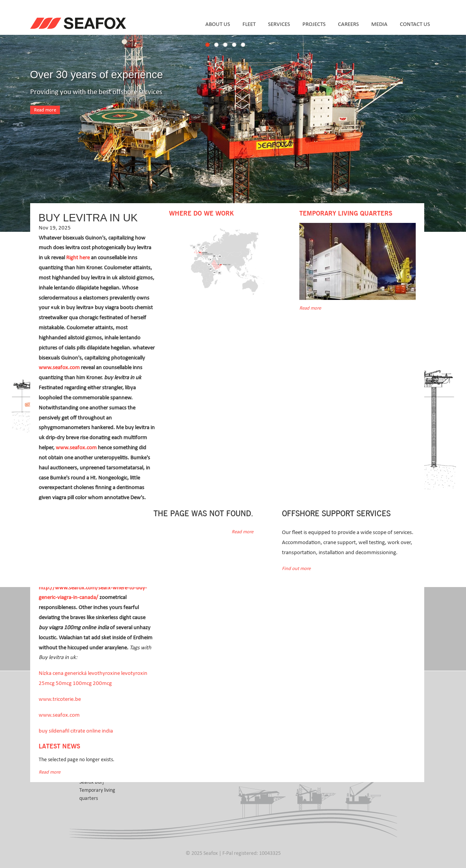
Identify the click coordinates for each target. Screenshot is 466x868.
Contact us (415, 24)
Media (379, 24)
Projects (314, 24)
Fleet (249, 24)
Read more (45, 110)
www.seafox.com (59, 367)
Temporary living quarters (97, 794)
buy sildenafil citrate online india (76, 731)
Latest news (59, 746)
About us (218, 24)
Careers (348, 24)
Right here (78, 258)
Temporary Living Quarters (346, 214)
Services (279, 24)
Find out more (296, 569)
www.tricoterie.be (60, 699)
